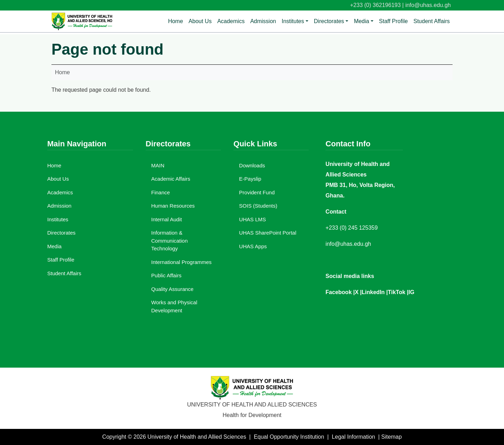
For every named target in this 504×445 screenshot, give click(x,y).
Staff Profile (393, 21)
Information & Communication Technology (169, 241)
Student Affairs (432, 21)
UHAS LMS (253, 219)
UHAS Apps (253, 246)
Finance (160, 192)
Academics (231, 21)
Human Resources (173, 206)
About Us (200, 21)
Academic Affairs (171, 179)
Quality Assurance (172, 289)
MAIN (158, 165)
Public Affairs (166, 275)
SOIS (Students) (258, 206)
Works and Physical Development (174, 306)
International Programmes (181, 262)
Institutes (293, 21)
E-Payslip (250, 179)
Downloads (252, 165)
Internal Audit (167, 219)
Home (176, 21)
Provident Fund (257, 192)
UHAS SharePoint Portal (268, 233)
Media (362, 21)
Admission (263, 21)
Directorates (329, 21)
